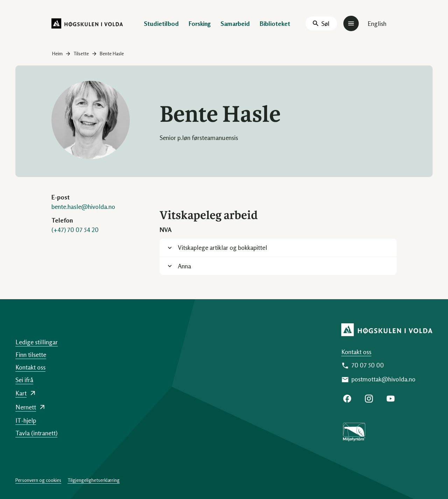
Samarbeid (235, 23)
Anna (184, 266)
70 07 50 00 (368, 365)
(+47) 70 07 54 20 (75, 230)
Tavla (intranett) (36, 433)
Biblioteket (275, 23)
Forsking (200, 23)
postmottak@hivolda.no (383, 379)
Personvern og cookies (38, 480)
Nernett (26, 407)
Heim (57, 53)
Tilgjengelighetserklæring (94, 480)
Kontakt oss (356, 352)
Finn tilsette (31, 354)
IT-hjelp (26, 420)
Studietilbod (161, 23)
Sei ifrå (24, 380)
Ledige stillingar (37, 342)
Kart (21, 393)
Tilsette (81, 53)
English (377, 23)
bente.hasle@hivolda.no (83, 206)
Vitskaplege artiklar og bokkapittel (222, 247)
